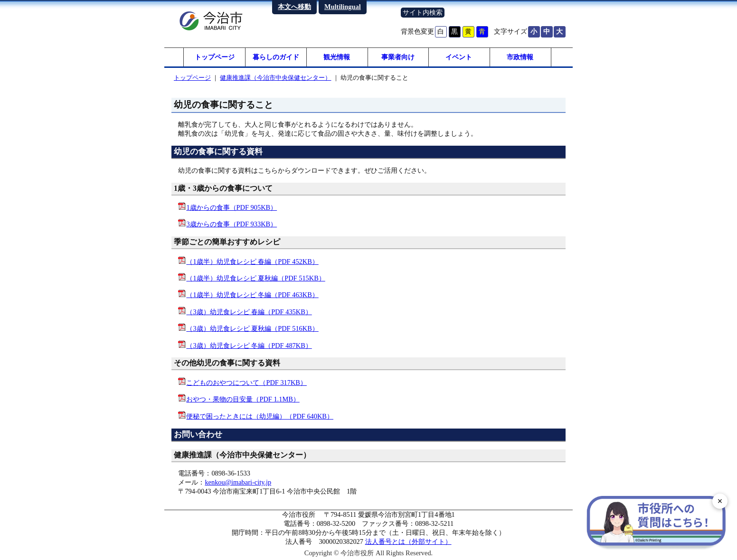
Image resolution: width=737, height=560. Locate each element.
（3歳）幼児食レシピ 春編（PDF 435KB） (249, 312)
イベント (459, 57)
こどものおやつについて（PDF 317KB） (246, 383)
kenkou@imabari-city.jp (238, 482)
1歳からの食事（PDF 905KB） (231, 207)
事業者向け (398, 57)
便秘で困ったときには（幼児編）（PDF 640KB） (260, 416)
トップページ (215, 57)
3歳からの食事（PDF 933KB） (231, 224)
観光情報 (337, 57)
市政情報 (520, 57)
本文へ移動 (294, 7)
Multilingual (343, 7)
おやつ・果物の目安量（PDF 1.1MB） (243, 399)
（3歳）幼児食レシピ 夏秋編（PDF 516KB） (252, 328)
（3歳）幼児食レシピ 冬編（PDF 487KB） (249, 345)
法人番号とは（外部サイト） (408, 541)
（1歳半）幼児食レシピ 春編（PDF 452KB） (252, 261)
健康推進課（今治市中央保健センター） (275, 78)
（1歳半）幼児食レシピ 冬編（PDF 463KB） (252, 295)
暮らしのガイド (276, 57)
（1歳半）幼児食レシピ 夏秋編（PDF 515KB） (255, 278)
